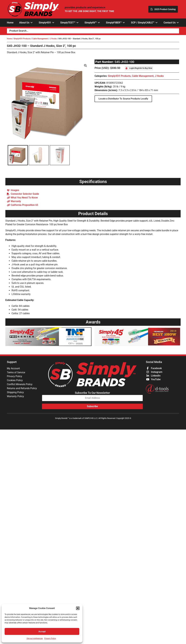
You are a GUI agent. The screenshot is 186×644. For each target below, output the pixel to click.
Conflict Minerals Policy (20, 384)
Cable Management (40, 39)
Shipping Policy (15, 392)
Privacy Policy (50, 638)
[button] (78, 608)
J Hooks (53, 39)
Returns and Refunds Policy (22, 388)
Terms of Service (16, 372)
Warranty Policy (15, 396)
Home (9, 39)
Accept (42, 632)
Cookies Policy (15, 380)
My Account (13, 368)
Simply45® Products (22, 39)
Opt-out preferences (35, 638)
